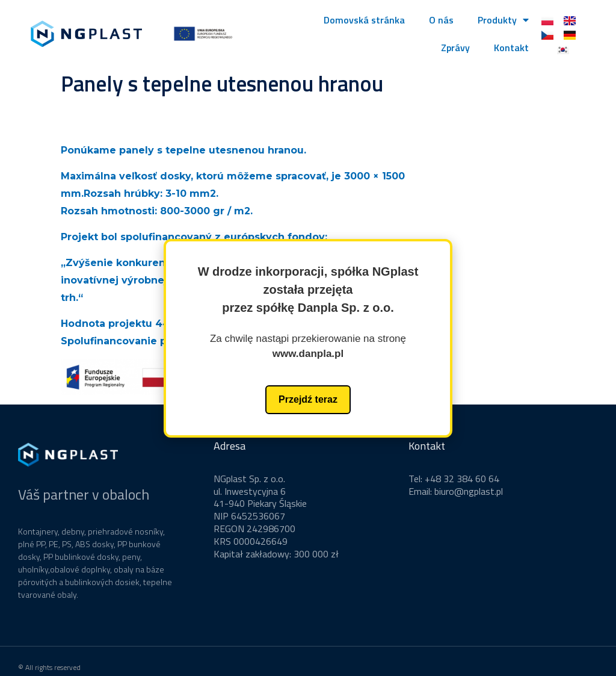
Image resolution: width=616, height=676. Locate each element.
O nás (441, 20)
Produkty (503, 20)
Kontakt (511, 48)
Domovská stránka (364, 20)
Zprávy (455, 48)
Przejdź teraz (308, 399)
